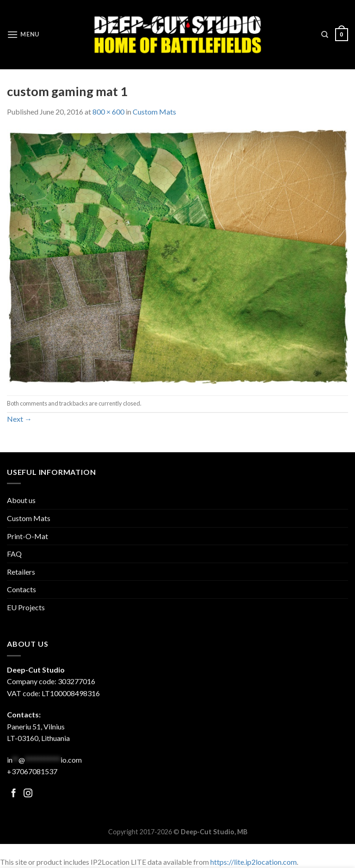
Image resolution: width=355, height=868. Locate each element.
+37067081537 (32, 771)
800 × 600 (108, 112)
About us (21, 500)
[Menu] (23, 34)
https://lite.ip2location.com (254, 862)
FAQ (14, 554)
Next (19, 419)
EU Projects (26, 607)
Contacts (21, 589)
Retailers (21, 572)
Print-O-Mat (28, 536)
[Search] (325, 35)
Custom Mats (154, 112)
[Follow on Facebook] (14, 794)
